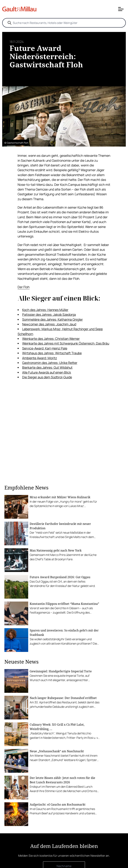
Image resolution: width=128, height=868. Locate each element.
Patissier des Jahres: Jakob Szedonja (49, 314)
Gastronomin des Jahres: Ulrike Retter (50, 363)
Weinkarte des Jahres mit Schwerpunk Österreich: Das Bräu (66, 343)
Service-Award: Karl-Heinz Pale (45, 348)
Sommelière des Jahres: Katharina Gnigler (52, 319)
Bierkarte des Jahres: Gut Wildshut (47, 367)
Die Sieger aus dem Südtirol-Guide (47, 377)
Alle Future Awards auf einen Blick (47, 372)
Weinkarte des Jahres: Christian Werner (51, 339)
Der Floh (24, 287)
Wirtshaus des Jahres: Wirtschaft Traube (52, 353)
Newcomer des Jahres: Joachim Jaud (49, 324)
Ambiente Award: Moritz (40, 358)
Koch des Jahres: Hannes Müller (45, 310)
